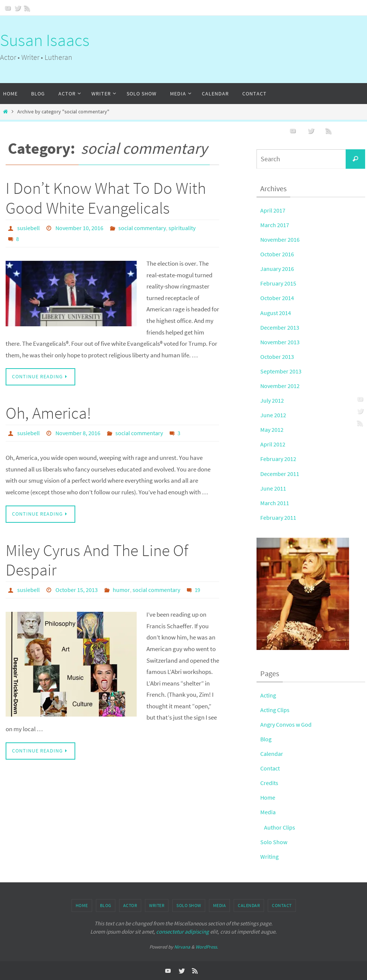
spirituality (182, 228)
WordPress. (207, 947)
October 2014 (277, 298)
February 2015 (279, 283)
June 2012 (273, 415)
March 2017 (275, 225)
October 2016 (277, 254)
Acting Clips (276, 710)
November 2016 (280, 239)
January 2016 (278, 269)
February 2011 (279, 518)
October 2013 (277, 357)
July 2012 (272, 400)
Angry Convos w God (287, 724)
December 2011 (280, 474)
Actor (130, 905)
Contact (271, 768)
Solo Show (274, 842)
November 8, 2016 (78, 433)
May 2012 (272, 430)
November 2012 (280, 386)
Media (268, 812)
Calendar (272, 754)
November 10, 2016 (79, 228)
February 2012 (279, 459)
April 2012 (273, 444)
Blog (266, 739)
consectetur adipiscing (183, 932)
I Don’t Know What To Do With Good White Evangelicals (106, 198)
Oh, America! (48, 413)
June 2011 (273, 488)
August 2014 (276, 313)
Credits (270, 783)
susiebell (28, 228)
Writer (157, 905)
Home (268, 797)
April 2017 (273, 210)
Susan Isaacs (45, 40)
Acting (269, 695)
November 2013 (280, 342)
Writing (270, 857)
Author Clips (280, 827)
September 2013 (281, 371)
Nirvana (182, 947)
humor (121, 589)
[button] (303, 594)
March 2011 (275, 503)
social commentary (142, 228)
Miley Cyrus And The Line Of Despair (97, 560)
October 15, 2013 (77, 589)
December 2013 (280, 327)
